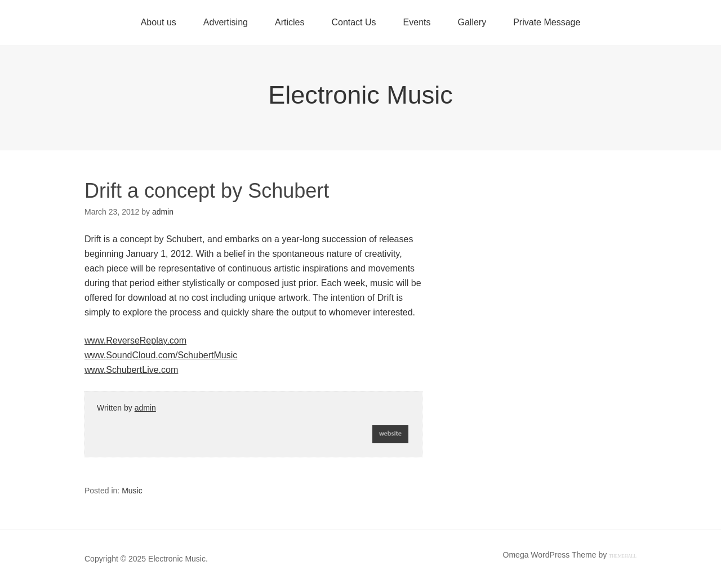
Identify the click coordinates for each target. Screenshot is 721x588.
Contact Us (353, 22)
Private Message (547, 22)
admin (145, 408)
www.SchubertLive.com (131, 370)
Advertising (226, 22)
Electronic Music (360, 95)
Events (417, 22)
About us (159, 22)
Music (132, 491)
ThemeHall (623, 556)
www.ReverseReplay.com (135, 340)
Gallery (472, 22)
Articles (290, 22)
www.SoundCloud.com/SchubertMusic (161, 355)
